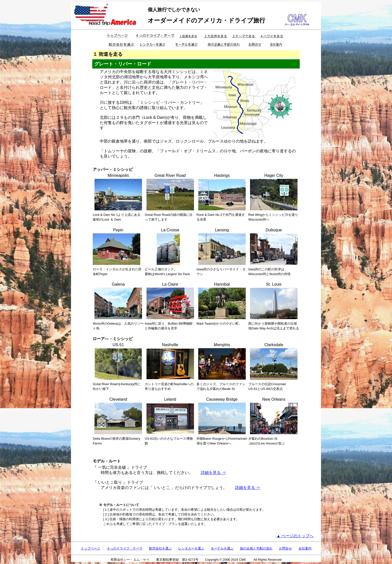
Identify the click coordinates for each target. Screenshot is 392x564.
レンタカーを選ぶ (191, 548)
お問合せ (285, 548)
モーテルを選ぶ (222, 548)
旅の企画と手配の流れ (256, 548)
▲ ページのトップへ (295, 536)
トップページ (90, 548)
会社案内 (305, 548)
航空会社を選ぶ (160, 548)
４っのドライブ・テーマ (125, 548)
